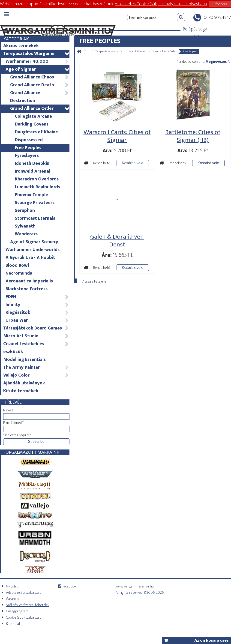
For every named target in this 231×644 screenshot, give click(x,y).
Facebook (69, 586)
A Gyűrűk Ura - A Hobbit (30, 258)
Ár (229, 62)
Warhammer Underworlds (33, 250)
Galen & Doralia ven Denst (117, 241)
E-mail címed (13, 423)
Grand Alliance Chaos (40, 77)
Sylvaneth (25, 226)
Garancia (12, 599)
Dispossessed (29, 140)
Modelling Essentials (24, 359)
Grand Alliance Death (40, 85)
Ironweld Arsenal (32, 171)
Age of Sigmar (37, 69)
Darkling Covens (32, 124)
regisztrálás (194, 37)
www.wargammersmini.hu (135, 586)
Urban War (37, 320)
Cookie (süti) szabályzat (23, 618)
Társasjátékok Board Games (36, 328)
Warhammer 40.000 (37, 61)
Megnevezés (216, 62)
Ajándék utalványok (24, 383)
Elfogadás (220, 4)
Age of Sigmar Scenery (34, 242)
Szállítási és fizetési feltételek (28, 605)
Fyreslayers (27, 156)
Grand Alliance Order (40, 108)
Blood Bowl (17, 265)
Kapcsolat (13, 624)
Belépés (190, 29)
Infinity (37, 305)
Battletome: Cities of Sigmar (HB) (193, 136)
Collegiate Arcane (33, 116)
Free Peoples (28, 148)
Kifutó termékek (21, 391)
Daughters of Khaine (36, 132)
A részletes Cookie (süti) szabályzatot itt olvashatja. (161, 4)
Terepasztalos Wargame (36, 54)
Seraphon (25, 210)
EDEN (37, 297)
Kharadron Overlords (37, 179)
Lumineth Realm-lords (37, 187)
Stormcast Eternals (35, 218)
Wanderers (26, 234)
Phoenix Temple (31, 195)
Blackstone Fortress (27, 289)
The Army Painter (36, 367)
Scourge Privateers (35, 203)
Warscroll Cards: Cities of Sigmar (117, 136)
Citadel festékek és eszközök (36, 348)
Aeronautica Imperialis (29, 281)
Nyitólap (12, 586)
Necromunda (19, 273)
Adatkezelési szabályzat (23, 593)
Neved (9, 410)
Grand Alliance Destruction (40, 97)
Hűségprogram (17, 611)
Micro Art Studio (36, 336)
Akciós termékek (21, 46)
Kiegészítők (37, 312)
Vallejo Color (36, 375)
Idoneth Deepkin (32, 163)
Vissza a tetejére (94, 281)
